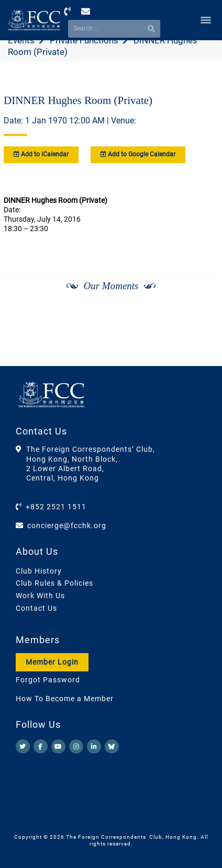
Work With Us (40, 596)
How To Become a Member (65, 699)
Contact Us (36, 608)
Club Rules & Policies (54, 583)
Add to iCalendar (41, 154)
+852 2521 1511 (56, 507)
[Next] (199, 314)
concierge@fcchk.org (67, 526)
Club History (39, 571)
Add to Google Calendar (138, 154)
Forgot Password (48, 680)
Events (21, 40)
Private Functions (84, 40)
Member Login (52, 662)
